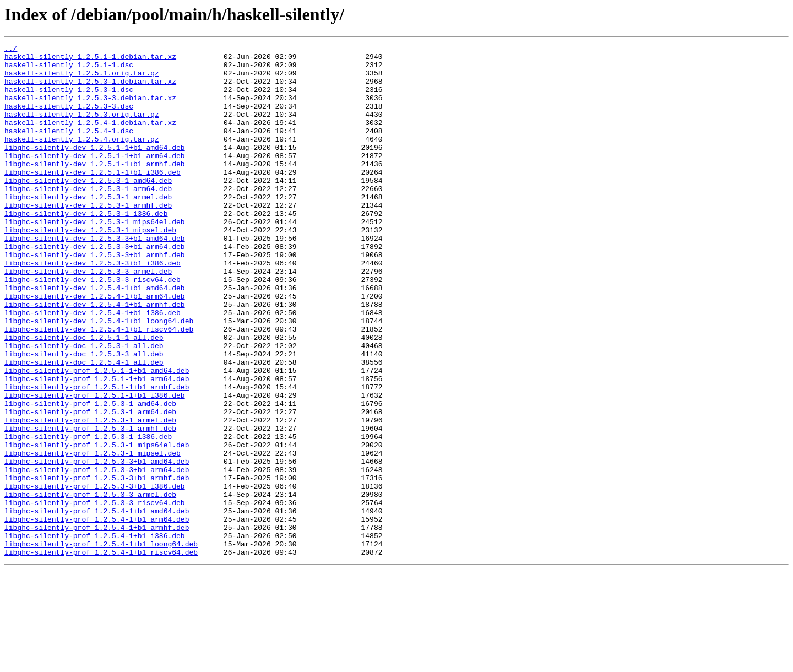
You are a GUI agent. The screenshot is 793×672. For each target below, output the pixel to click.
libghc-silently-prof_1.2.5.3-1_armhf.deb (90, 506)
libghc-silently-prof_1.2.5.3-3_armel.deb (90, 585)
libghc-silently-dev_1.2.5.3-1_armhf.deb (88, 238)
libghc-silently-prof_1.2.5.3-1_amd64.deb (90, 476)
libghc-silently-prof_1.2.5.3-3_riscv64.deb (95, 595)
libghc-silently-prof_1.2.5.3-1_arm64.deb (90, 486)
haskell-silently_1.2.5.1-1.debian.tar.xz (90, 59)
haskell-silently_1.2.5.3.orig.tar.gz (82, 129)
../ (11, 50)
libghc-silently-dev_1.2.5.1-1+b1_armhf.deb (95, 188)
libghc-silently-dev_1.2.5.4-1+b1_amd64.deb (95, 337)
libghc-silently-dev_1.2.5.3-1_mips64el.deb (95, 258)
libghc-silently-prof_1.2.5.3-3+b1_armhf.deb (97, 565)
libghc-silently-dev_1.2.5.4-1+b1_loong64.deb (99, 377)
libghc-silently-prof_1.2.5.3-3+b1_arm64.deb (97, 555)
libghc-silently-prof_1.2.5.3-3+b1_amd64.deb (97, 545)
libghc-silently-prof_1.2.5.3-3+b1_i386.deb (95, 575)
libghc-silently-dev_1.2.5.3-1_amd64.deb (88, 208)
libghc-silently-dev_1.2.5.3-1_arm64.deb (88, 218)
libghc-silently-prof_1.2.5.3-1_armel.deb (90, 496)
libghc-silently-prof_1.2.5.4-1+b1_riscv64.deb (101, 654)
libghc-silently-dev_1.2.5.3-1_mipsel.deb (90, 268)
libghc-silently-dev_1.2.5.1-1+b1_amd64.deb (95, 169)
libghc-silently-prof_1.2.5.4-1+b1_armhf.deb (97, 625)
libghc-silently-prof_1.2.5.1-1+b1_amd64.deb (97, 436)
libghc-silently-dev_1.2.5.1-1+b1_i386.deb (93, 198)
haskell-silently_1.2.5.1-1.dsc (69, 69)
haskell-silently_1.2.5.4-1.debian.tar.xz (90, 139)
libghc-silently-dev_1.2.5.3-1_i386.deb (86, 248)
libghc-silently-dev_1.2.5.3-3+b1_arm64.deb (95, 288)
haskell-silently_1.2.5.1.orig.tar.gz (82, 79)
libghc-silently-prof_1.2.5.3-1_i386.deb (88, 516)
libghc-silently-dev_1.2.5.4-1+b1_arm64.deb (95, 347)
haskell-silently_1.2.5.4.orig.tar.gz (82, 159)
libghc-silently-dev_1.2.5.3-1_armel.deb (88, 228)
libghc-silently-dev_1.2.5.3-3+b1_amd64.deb (95, 278)
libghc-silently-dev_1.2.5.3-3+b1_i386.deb (93, 307)
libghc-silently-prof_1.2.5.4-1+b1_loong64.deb (101, 644)
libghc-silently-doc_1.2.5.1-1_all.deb (84, 397)
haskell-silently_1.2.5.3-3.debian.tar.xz (90, 109)
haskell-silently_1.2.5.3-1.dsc (69, 99)
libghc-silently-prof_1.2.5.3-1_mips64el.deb (97, 525)
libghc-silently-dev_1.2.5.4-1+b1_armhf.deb (95, 357)
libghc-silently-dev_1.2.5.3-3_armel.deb (88, 317)
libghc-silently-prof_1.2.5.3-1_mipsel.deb (93, 535)
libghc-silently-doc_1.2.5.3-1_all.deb (84, 407)
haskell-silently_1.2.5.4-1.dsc (69, 149)
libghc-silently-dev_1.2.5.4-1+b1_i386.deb (93, 367)
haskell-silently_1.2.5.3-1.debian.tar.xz (90, 89)
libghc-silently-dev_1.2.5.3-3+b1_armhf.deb (95, 297)
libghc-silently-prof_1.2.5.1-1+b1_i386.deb (95, 466)
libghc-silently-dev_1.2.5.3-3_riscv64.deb (93, 327)
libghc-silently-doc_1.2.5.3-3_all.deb (84, 416)
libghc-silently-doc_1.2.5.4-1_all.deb (84, 426)
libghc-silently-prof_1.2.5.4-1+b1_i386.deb (95, 635)
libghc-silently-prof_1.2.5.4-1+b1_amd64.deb (97, 605)
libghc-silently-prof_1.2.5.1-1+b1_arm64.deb (97, 446)
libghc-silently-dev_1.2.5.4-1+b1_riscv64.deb (99, 387)
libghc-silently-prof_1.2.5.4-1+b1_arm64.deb (97, 615)
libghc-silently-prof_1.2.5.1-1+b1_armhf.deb (97, 456)
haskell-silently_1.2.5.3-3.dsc (69, 119)
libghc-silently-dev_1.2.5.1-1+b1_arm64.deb (95, 178)
